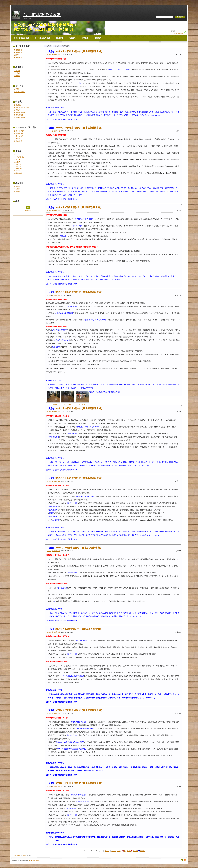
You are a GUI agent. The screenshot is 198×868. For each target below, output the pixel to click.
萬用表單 (17, 171)
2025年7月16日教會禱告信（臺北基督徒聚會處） (79, 478)
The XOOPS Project (34, 860)
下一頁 (135, 851)
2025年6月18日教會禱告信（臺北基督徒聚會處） (79, 783)
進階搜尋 (28, 210)
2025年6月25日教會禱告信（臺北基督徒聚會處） (79, 710)
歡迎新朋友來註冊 (179, 34)
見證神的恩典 (19, 134)
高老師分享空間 (20, 92)
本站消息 (17, 162)
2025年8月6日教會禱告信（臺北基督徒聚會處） (78, 207)
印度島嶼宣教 (19, 115)
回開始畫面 (18, 50)
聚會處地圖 (18, 57)
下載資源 (85, 38)
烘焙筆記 (17, 89)
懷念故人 (17, 110)
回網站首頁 (18, 52)
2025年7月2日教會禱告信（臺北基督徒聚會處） (78, 629)
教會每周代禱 (56, 55)
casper (49, 55)
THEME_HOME (16, 855)
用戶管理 (17, 160)
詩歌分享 (17, 76)
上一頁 (113, 851)
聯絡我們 (98, 38)
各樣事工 (17, 139)
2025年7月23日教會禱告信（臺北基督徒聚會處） (79, 408)
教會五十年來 (19, 131)
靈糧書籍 (17, 186)
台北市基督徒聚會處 (42, 15)
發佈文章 (18, 164)
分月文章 (18, 166)
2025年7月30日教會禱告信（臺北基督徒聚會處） (79, 292)
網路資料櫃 (18, 173)
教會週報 (17, 192)
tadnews (24, 855)
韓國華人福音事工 (20, 113)
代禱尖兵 (72, 38)
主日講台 (17, 71)
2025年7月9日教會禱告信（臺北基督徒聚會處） (78, 548)
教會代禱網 (18, 105)
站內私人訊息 (19, 157)
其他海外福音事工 (20, 118)
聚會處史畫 (18, 141)
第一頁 (106, 851)
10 (130, 851)
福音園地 (59, 38)
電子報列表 (19, 168)
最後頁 (141, 851)
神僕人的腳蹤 (19, 136)
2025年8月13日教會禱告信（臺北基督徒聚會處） (79, 128)
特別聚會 (17, 73)
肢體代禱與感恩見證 (21, 108)
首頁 (16, 154)
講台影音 (17, 189)
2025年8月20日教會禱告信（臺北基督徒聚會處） (79, 51)
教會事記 (17, 55)
